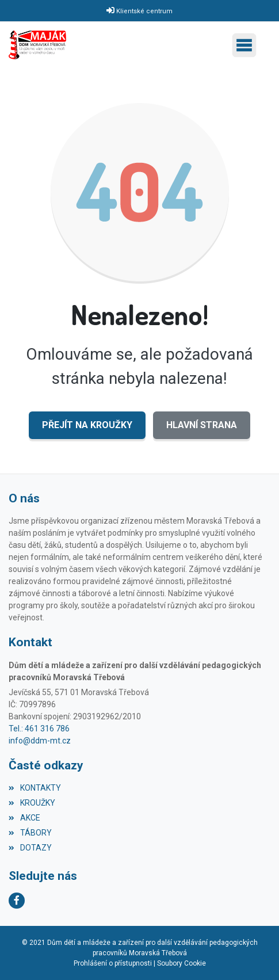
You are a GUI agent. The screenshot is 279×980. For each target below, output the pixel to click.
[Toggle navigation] (247, 45)
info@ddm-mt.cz (40, 741)
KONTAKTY (35, 788)
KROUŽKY (32, 803)
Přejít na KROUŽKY (87, 425)
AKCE (24, 818)
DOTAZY (30, 848)
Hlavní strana (202, 425)
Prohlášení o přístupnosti (113, 963)
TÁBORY (30, 833)
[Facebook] (17, 901)
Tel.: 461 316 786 (39, 729)
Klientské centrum (144, 11)
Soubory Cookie (181, 963)
